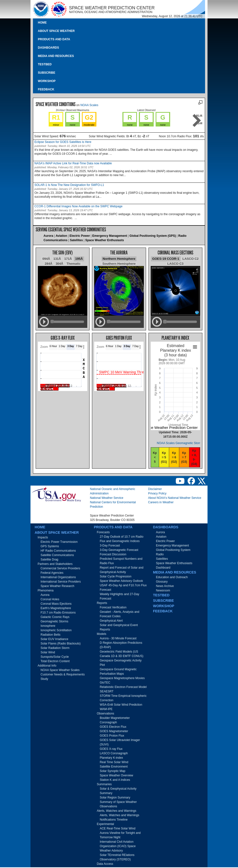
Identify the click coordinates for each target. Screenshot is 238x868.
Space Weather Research (57, 586)
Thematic (74, 264)
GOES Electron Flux (113, 727)
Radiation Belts (51, 635)
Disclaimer (155, 489)
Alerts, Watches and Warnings (117, 811)
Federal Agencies (52, 573)
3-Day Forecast (110, 546)
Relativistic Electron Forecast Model (123, 687)
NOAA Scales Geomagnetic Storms (180, 443)
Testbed (45, 64)
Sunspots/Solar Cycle (55, 657)
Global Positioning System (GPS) (153, 236)
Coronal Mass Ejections (56, 604)
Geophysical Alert (111, 621)
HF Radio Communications (58, 551)
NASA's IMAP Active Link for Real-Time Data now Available (73, 163)
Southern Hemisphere (119, 264)
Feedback (46, 89)
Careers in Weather (161, 502)
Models (102, 634)
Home (42, 23)
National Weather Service (107, 498)
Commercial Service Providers (60, 568)
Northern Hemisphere (119, 259)
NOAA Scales (89, 105)
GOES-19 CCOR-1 (166, 259)
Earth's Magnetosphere (56, 608)
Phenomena (46, 590)
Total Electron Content (55, 661)
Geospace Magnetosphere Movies (122, 678)
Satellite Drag (49, 560)
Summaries (104, 784)
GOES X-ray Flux (111, 749)
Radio (160, 554)
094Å (46, 259)
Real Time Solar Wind (114, 762)
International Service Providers (61, 582)
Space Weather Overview (117, 775)
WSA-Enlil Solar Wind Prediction (121, 705)
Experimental (105, 824)
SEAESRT (107, 691)
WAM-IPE (106, 709)
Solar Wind (48, 652)
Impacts (43, 537)
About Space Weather (56, 31)
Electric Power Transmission (59, 542)
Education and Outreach (172, 577)
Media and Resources (56, 56)
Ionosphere (48, 626)
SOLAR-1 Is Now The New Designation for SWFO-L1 (69, 185)
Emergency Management (110, 236)
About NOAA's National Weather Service (175, 498)
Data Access (105, 864)
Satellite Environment (114, 767)
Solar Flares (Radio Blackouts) (61, 644)
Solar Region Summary (115, 798)
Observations (106, 714)
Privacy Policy (157, 493)
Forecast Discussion (113, 554)
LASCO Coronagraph (114, 753)
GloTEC (105, 683)
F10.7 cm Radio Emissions (58, 613)
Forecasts (103, 532)
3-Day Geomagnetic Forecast (119, 550)
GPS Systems (50, 546)
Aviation (61, 236)
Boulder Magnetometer (115, 718)
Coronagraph (108, 722)
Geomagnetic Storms (54, 621)
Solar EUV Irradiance (54, 639)
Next (197, 120)
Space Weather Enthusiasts (105, 240)
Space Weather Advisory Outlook (121, 581)
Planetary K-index (112, 758)
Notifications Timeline (114, 820)
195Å (79, 259)
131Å (57, 259)
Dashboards (48, 48)
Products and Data (54, 39)
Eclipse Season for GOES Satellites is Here (63, 142)
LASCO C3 (175, 264)
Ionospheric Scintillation (56, 630)
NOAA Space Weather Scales (60, 670)
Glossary (162, 582)
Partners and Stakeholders (55, 564)
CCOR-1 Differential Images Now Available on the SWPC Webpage (78, 206)
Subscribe (47, 73)
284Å (49, 264)
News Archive (165, 586)
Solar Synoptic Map (113, 771)
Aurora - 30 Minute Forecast (118, 638)
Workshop (47, 81)
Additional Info (47, 666)
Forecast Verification (113, 607)
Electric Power (80, 236)
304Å (59, 264)
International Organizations (58, 577)
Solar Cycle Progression (116, 576)
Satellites (76, 240)
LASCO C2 (191, 259)
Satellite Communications (57, 555)
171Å (68, 259)
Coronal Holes (50, 599)
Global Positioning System (173, 550)
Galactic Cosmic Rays (55, 617)
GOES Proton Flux (112, 736)
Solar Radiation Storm (55, 648)
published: (40, 146)
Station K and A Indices (115, 780)
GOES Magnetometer (114, 731)
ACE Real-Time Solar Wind (118, 828)
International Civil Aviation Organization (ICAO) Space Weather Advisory (118, 846)
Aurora (48, 236)
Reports (102, 603)
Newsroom (163, 590)
